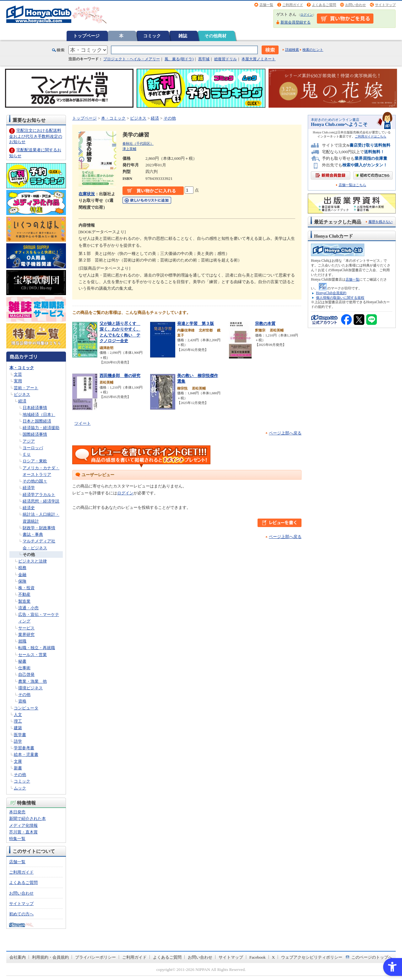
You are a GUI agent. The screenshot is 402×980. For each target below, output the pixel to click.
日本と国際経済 (37, 421)
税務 (22, 568)
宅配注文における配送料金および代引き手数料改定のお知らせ (36, 136)
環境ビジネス (30, 688)
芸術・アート (26, 388)
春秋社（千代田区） (138, 143)
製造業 (24, 601)
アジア (29, 441)
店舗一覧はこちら (352, 185)
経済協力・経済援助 (41, 428)
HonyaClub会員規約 (331, 293)
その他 (29, 555)
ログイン (307, 15)
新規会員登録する (296, 22)
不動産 (24, 594)
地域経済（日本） (39, 415)
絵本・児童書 (26, 754)
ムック (20, 788)
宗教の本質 (265, 323)
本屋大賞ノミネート (258, 59)
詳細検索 (292, 50)
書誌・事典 (33, 534)
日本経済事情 (35, 408)
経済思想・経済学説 (41, 501)
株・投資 (26, 588)
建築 (18, 728)
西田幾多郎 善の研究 (120, 376)
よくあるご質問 (324, 5)
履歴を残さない (380, 222)
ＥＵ (27, 454)
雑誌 (183, 36)
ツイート (83, 423)
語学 (18, 741)
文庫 (18, 761)
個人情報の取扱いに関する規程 (340, 298)
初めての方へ (21, 914)
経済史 (29, 508)
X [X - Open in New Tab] (274, 957)
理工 (18, 721)
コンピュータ (26, 708)
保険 (22, 581)
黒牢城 (204, 59)
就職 (22, 641)
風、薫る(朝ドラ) (179, 59)
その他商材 (215, 36)
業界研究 (26, 635)
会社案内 (18, 957)
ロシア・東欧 (35, 461)
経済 (22, 401)
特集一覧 (17, 839)
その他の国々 (35, 481)
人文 (18, 715)
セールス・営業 (33, 655)
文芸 (18, 374)
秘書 (22, 661)
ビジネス (22, 394)
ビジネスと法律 (33, 561)
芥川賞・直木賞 (23, 832)
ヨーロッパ (33, 448)
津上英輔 (129, 149)
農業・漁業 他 (33, 681)
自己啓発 (26, 674)
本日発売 (17, 812)
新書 (18, 768)
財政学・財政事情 (39, 528)
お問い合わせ (356, 5)
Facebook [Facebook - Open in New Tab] (258, 957)
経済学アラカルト (39, 495)
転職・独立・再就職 (37, 648)
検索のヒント (313, 50)
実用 (18, 381)
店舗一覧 (266, 5)
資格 (22, 701)
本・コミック (22, 368)
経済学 (29, 488)
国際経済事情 (35, 434)
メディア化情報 (23, 825)
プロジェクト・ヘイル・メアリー (132, 59)
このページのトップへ (372, 957)
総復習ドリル (225, 59)
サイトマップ (385, 5)
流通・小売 (28, 608)
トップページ (86, 36)
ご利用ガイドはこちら (371, 136)
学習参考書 (24, 748)
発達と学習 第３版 (196, 323)
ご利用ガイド (293, 5)
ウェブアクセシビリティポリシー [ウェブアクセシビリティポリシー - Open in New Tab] (312, 957)
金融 (22, 575)
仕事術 (24, 668)
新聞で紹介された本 (27, 818)
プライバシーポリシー (95, 957)
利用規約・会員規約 (50, 957)
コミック (152, 36)
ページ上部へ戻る (285, 433)
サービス (26, 628)
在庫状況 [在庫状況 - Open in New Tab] (87, 194)
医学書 (20, 735)
